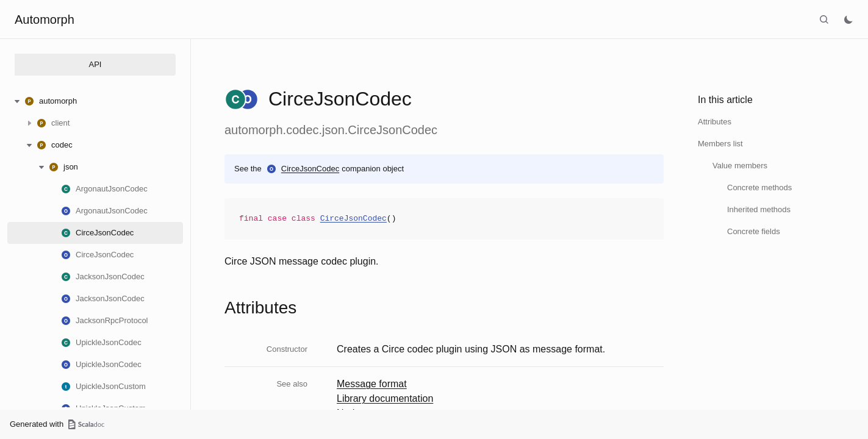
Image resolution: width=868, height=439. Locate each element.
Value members (740, 166)
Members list (720, 144)
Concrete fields (754, 231)
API (95, 64)
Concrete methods (759, 187)
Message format (372, 384)
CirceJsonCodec (310, 169)
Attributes (715, 122)
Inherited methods (759, 209)
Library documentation (385, 398)
